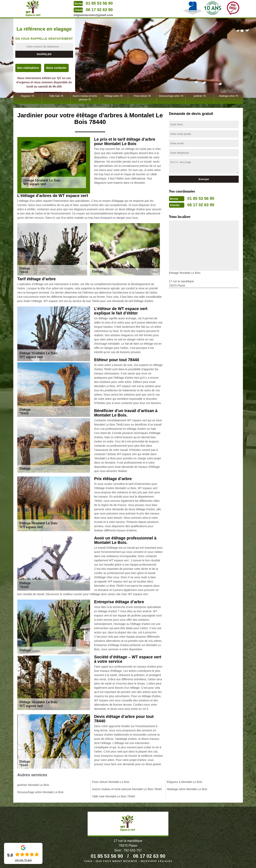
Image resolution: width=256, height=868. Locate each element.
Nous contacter (56, 68)
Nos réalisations (28, 68)
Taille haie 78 (56, 96)
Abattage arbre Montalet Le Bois (187, 789)
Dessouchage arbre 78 (171, 96)
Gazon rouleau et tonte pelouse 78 (85, 98)
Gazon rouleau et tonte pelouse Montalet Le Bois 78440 (127, 789)
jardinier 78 (200, 96)
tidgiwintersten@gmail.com (93, 15)
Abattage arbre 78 (228, 96)
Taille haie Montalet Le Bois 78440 (113, 796)
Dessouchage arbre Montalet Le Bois (40, 792)
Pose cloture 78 (142, 96)
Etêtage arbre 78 (113, 96)
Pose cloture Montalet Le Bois (111, 782)
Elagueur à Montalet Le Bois (184, 782)
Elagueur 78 (27, 96)
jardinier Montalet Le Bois (33, 785)
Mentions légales (156, 861)
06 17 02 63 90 (99, 10)
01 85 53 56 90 (99, 3)
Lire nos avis (23, 860)
